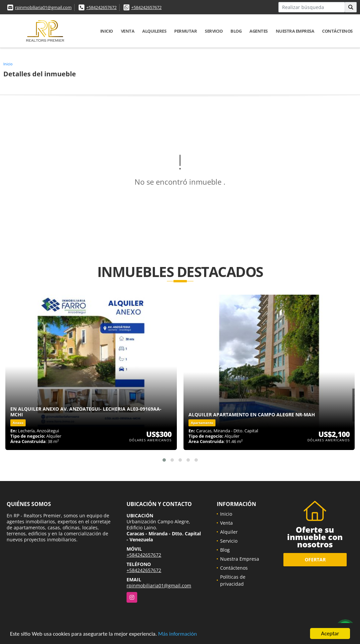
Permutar (185, 31)
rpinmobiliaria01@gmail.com (43, 7)
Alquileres (154, 31)
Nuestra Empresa (295, 31)
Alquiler (229, 532)
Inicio (107, 31)
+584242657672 (101, 7)
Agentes (259, 31)
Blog (236, 31)
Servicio (214, 31)
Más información (178, 634)
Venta (128, 31)
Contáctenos (337, 31)
